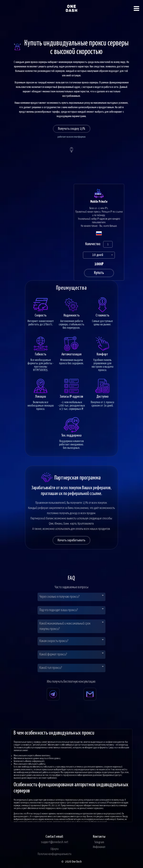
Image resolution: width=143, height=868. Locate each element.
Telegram (99, 842)
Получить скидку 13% (72, 129)
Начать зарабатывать (71, 540)
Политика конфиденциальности (54, 854)
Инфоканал (99, 847)
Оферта (54, 849)
